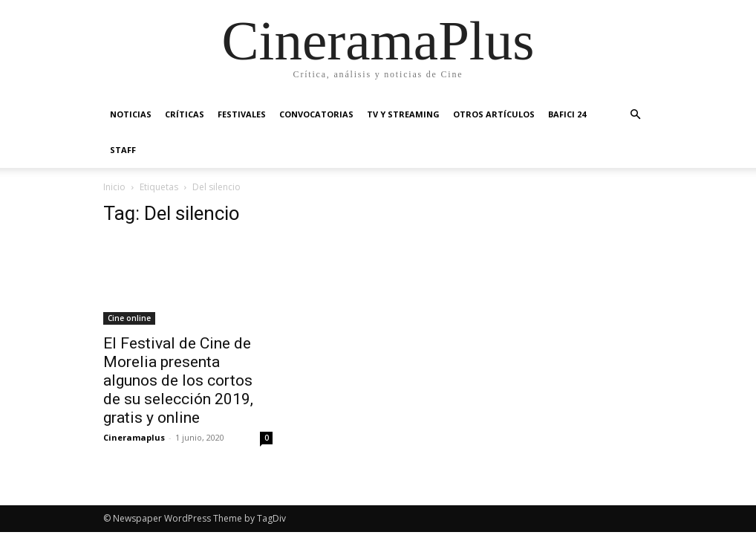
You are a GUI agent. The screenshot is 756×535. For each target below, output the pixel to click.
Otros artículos (494, 114)
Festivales (242, 114)
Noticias (131, 114)
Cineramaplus (134, 437)
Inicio (114, 187)
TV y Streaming (403, 114)
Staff (123, 150)
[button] (635, 115)
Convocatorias (316, 114)
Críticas (185, 114)
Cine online (129, 318)
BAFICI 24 (567, 114)
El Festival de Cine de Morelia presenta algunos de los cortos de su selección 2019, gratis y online (178, 380)
